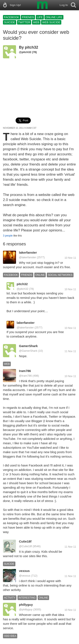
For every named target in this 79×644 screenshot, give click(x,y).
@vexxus (25, 576)
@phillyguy (26, 609)
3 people (8, 236)
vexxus (24, 571)
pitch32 (31, 47)
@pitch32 (25, 52)
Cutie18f (25, 541)
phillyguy (26, 605)
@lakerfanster (27, 257)
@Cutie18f (25, 546)
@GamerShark (28, 351)
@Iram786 (25, 376)
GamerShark (28, 346)
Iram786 (25, 371)
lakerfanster (28, 252)
